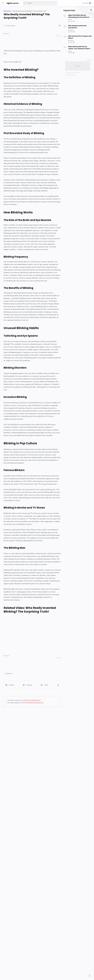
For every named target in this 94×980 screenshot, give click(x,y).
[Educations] (28, 888)
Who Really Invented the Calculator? (77, 27)
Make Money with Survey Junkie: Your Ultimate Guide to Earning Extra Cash (79, 48)
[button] (26, 3)
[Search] (40, 3)
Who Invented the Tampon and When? (79, 37)
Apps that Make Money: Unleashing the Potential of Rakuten (78, 16)
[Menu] (4, 3)
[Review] (69, 20)
